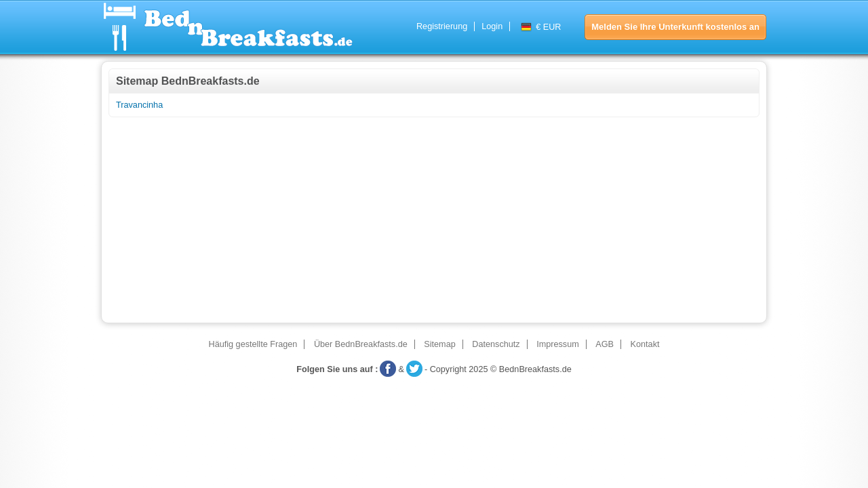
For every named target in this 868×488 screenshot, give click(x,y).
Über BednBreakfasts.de (361, 344)
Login (492, 26)
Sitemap (439, 344)
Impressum (558, 344)
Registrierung (442, 26)
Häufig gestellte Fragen (253, 344)
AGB (605, 344)
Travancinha (139, 105)
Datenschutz (496, 344)
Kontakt (645, 344)
